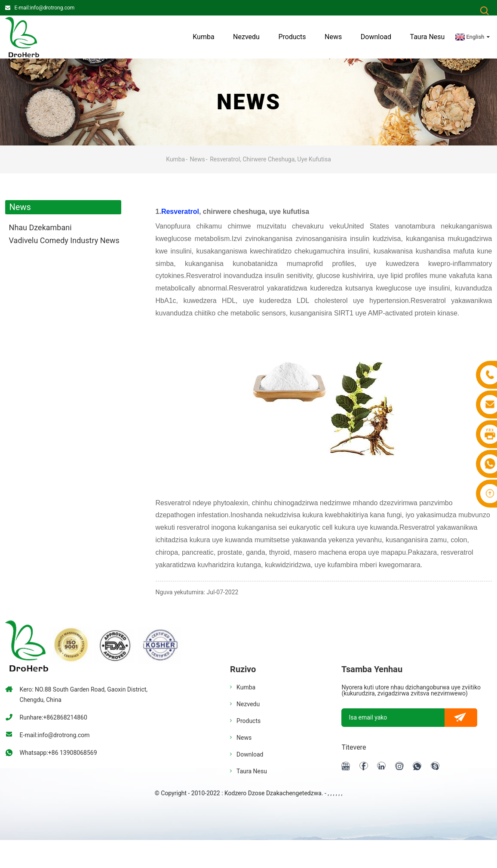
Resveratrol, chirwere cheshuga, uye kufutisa (270, 159)
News (333, 37)
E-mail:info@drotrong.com (45, 8)
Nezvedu (246, 37)
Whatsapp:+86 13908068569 (58, 753)
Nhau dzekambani (40, 227)
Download (376, 37)
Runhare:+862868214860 (54, 717)
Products (292, 37)
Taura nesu (427, 37)
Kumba (203, 37)
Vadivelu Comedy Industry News (64, 240)
